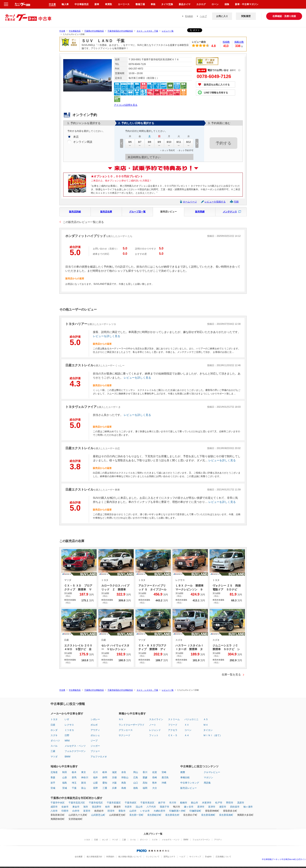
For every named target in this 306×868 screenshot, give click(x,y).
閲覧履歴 (246, 16)
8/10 (169, 143)
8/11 (179, 143)
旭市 (86, 807)
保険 (227, 4)
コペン (188, 730)
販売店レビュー (169, 212)
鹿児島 (165, 777)
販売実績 (200, 212)
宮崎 (164, 772)
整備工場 (140, 4)
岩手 (53, 783)
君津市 (201, 807)
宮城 (53, 788)
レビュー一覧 (168, 31)
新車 (97, 4)
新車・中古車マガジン (247, 4)
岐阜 (105, 772)
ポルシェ (95, 735)
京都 (114, 777)
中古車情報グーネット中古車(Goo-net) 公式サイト (284, 859)
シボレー (95, 719)
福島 (65, 783)
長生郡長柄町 (208, 815)
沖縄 (164, 783)
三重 (105, 788)
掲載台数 (239, 42)
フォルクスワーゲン (75, 751)
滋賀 (114, 772)
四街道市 (235, 807)
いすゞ (68, 719)
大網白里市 (159, 811)
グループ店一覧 (137, 212)
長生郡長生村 (172, 815)
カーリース (124, 4)
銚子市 (162, 803)
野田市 (230, 803)
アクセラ (173, 730)
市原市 (128, 807)
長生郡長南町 (226, 815)
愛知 (105, 783)
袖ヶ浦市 (248, 807)
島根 (124, 788)
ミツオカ (69, 730)
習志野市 (97, 807)
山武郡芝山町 (98, 815)
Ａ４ (187, 735)
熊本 (155, 783)
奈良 (124, 772)
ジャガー (95, 746)
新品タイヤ (185, 4)
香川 (145, 772)
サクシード (125, 735)
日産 (53, 725)
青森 (53, 777)
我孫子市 (165, 807)
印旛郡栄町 (195, 811)
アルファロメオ (99, 757)
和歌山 (125, 777)
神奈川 (85, 777)
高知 (145, 783)
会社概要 (79, 857)
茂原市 (241, 803)
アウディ (95, 730)
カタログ (201, 4)
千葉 (74, 788)
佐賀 (155, 772)
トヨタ (54, 719)
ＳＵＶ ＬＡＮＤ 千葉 (147, 31)
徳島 (136, 788)
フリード (173, 725)
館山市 (195, 803)
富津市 (212, 807)
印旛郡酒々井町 (177, 811)
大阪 (114, 783)
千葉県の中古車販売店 (94, 31)
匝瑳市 (111, 811)
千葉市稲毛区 (96, 803)
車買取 (109, 4)
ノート (153, 725)
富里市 (87, 811)
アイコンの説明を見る (126, 105)
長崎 (155, 777)
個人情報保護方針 (94, 857)
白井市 (76, 811)
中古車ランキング (190, 783)
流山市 (139, 807)
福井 (95, 777)
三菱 (53, 751)
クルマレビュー (212, 772)
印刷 (236, 202)
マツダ (54, 757)
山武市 (133, 811)
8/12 (189, 143)
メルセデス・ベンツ (75, 746)
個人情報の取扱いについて (130, 857)
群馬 (74, 777)
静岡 (105, 777)
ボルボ (94, 725)
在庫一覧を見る (231, 675)
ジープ (94, 741)
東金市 (76, 807)
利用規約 (110, 857)
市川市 (173, 803)
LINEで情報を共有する (216, 93)
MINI (67, 741)
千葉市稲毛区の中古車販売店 (120, 31)
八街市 (54, 811)
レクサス (69, 725)
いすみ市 (145, 811)
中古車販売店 (75, 31)
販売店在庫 (106, 212)
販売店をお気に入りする (217, 85)
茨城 (65, 788)
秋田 (65, 772)
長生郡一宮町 (136, 815)
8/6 (130, 143)
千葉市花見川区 (77, 803)
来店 (76, 137)
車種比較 (185, 777)
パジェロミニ (191, 719)
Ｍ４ (206, 725)
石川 (95, 772)
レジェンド (155, 730)
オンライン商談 (83, 142)
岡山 (136, 772)
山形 (65, 777)
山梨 (95, 783)
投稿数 (226, 42)
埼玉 (74, 783)
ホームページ (190, 202)
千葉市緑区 (131, 803)
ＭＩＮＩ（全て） (213, 735)
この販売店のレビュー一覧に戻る (83, 222)
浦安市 (223, 807)
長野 (95, 788)
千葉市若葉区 (114, 803)
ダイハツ (55, 741)
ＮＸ (121, 719)
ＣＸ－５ (173, 735)
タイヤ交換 (167, 4)
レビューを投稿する (215, 202)
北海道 (54, 772)
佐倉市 (65, 807)
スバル (54, 746)
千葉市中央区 (58, 803)
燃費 (183, 772)
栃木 (74, 772)
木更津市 (207, 803)
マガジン (208, 777)
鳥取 (124, 783)
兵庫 (114, 788)
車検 (153, 4)
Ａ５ (206, 719)
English (189, 16)
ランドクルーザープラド (132, 725)
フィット (154, 735)
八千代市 (151, 807)
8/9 (159, 143)
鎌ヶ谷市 (189, 807)
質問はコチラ (169, 857)
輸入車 (65, 4)
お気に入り (222, 16)
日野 (67, 735)
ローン (215, 4)
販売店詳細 (75, 212)
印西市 (65, 811)
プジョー (95, 751)
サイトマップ (195, 857)
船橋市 (184, 803)
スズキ (54, 735)
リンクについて (153, 857)
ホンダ (54, 730)
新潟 (84, 783)
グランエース (126, 730)
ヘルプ (203, 16)
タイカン (208, 730)
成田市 (54, 807)
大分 (155, 788)
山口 (136, 783)
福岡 (145, 788)
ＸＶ (187, 725)
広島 (136, 777)
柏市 (108, 807)
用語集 (207, 783)
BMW (67, 757)
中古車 (62, 31)
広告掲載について (223, 857)
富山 (84, 788)
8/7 (140, 143)
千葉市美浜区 (147, 803)
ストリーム (174, 719)
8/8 (149, 143)
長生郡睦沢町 (154, 815)
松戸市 (219, 803)
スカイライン (156, 719)
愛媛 (145, 777)
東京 (84, 772)
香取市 (122, 811)
